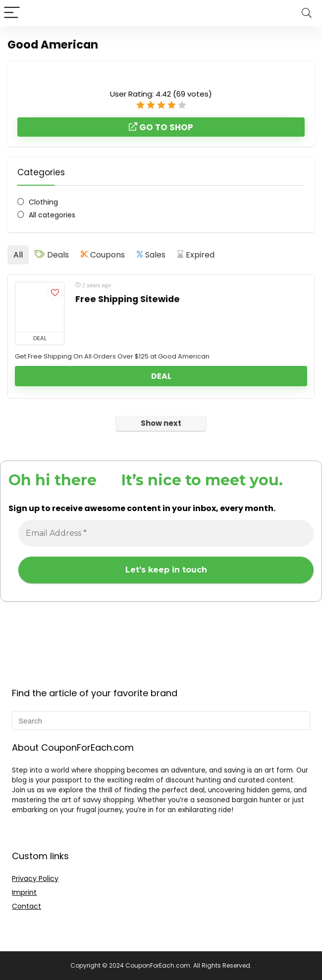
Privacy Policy (35, 878)
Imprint (24, 892)
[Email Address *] (166, 533)
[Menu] (12, 13)
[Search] (307, 13)
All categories (52, 215)
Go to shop (161, 127)
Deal (161, 376)
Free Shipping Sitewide (128, 299)
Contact (27, 906)
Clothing (43, 202)
